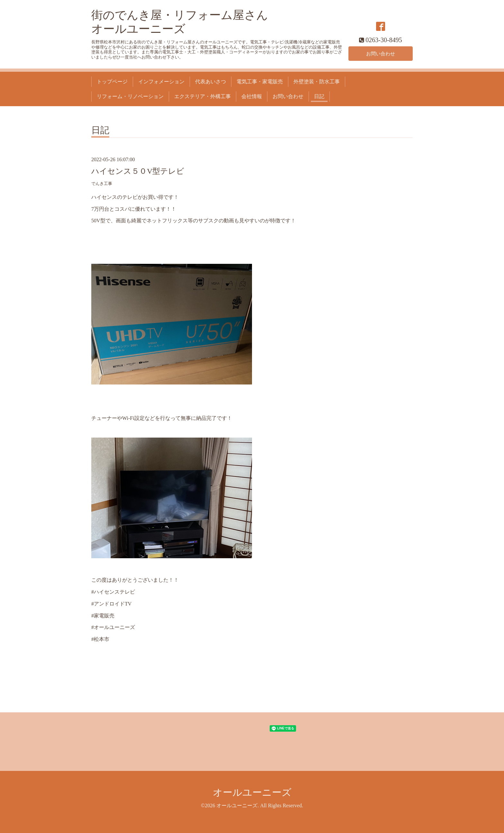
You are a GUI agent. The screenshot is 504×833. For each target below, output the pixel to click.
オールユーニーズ (252, 792)
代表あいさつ (211, 82)
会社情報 (252, 96)
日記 (319, 96)
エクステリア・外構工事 (203, 96)
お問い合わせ (381, 53)
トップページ (112, 82)
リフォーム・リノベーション (130, 96)
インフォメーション (161, 82)
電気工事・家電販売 (260, 82)
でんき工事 (102, 184)
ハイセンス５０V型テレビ (138, 171)
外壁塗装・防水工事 (317, 82)
